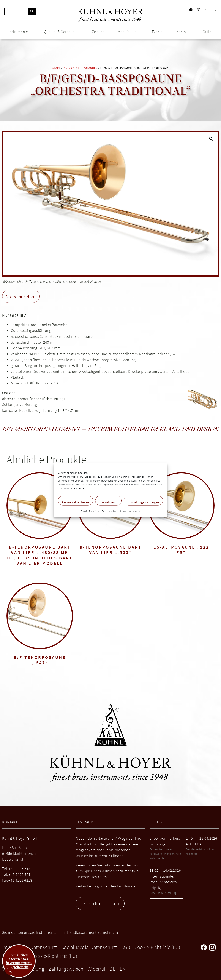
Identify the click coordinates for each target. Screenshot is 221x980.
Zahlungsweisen (66, 969)
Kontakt (183, 32)
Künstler (97, 32)
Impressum (134, 511)
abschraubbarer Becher (22, 399)
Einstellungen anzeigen (143, 502)
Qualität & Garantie (60, 32)
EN (215, 10)
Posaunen (90, 68)
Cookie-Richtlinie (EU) (157, 947)
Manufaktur (128, 32)
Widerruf (96, 969)
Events (157, 32)
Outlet (208, 32)
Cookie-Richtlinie (90, 511)
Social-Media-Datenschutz (89, 947)
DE (206, 10)
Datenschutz (44, 947)
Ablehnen (108, 502)
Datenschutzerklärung (114, 511)
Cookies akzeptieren (76, 502)
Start (56, 68)
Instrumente (19, 32)
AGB (126, 947)
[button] (211, 139)
